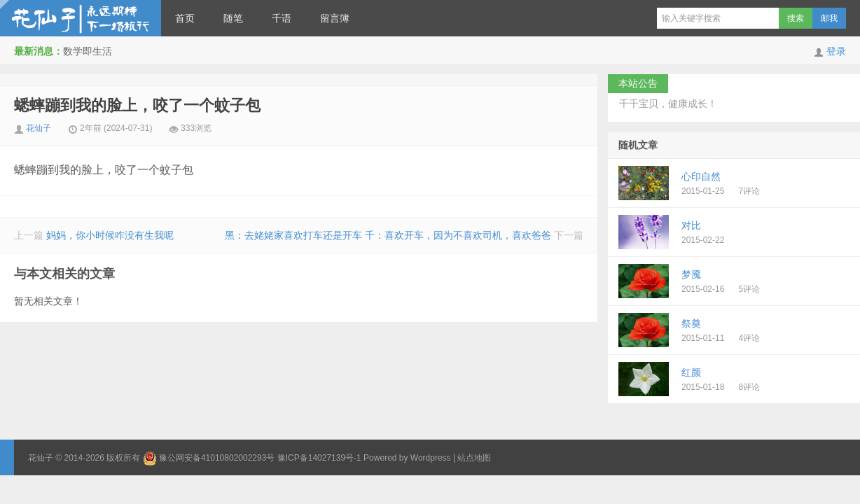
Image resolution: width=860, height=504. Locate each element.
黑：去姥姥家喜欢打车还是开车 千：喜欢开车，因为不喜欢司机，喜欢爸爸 (388, 235)
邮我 (829, 18)
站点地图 (474, 458)
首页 (185, 18)
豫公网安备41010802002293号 (217, 458)
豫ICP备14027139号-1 (319, 458)
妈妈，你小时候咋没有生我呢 (110, 235)
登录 (836, 51)
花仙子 (81, 18)
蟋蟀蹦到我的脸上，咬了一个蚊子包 (137, 105)
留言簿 (335, 18)
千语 (282, 18)
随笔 (233, 18)
